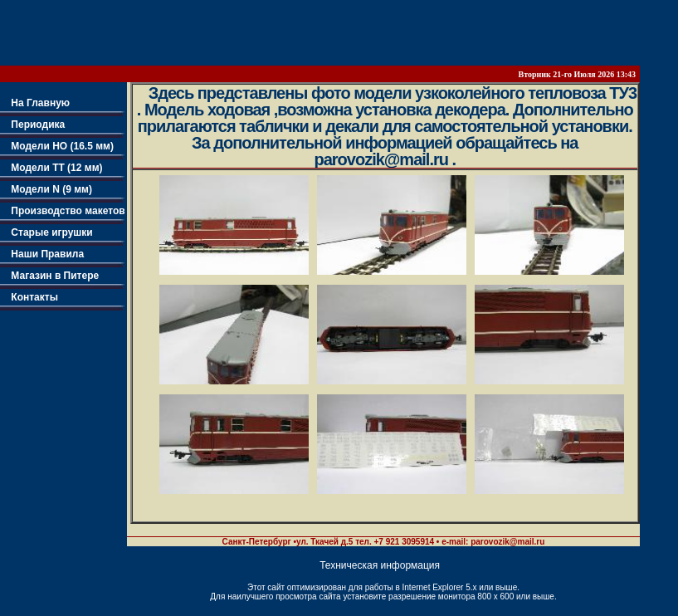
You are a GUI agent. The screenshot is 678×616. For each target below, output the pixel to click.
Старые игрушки (46, 232)
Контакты (29, 297)
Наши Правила (42, 254)
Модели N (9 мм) (46, 189)
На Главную (35, 103)
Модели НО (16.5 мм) (57, 146)
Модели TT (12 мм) (51, 168)
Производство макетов (63, 211)
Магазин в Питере (49, 276)
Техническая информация (380, 565)
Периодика (32, 125)
